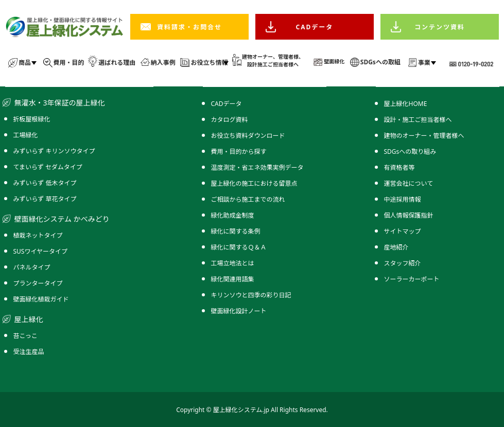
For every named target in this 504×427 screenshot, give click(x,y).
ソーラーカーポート (412, 279)
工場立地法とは (233, 263)
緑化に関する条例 (236, 231)
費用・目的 (69, 63)
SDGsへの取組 (380, 62)
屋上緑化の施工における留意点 (254, 183)
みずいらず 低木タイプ (45, 183)
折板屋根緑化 (32, 119)
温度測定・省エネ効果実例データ (257, 167)
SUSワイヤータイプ (41, 251)
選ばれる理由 (117, 63)
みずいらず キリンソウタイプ (54, 151)
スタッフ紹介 (403, 263)
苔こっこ (25, 336)
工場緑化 (26, 135)
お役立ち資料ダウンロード (248, 136)
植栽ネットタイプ (38, 235)
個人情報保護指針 (409, 215)
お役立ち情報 (209, 63)
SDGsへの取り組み (410, 152)
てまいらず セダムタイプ (48, 167)
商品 (25, 63)
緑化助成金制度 (233, 215)
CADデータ (315, 27)
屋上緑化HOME (406, 104)
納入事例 (163, 63)
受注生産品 (29, 352)
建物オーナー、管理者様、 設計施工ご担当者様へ (273, 60)
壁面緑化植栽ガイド (41, 299)
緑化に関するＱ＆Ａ (239, 247)
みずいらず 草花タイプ (45, 199)
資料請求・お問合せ (189, 27)
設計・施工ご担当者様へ (418, 120)
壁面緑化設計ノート (239, 311)
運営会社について (409, 183)
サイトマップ (403, 231)
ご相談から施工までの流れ (248, 199)
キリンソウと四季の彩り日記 (251, 295)
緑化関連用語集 (233, 279)
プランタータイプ (38, 283)
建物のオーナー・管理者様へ (424, 136)
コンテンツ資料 (440, 27)
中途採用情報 (403, 199)
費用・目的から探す (239, 152)
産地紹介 (396, 247)
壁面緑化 (334, 61)
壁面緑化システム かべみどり (62, 219)
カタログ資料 (230, 120)
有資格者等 (399, 167)
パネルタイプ (32, 267)
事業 (424, 63)
